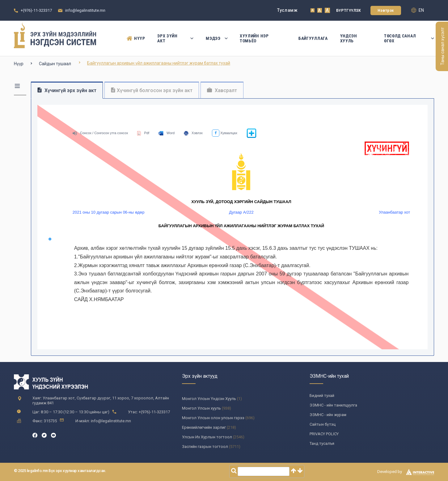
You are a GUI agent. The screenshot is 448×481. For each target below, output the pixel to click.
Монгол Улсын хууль (201, 408)
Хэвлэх (193, 133)
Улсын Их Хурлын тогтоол (207, 437)
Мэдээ (217, 38)
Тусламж (287, 10)
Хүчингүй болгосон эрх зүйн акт (152, 90)
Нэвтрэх (386, 11)
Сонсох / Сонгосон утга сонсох (100, 133)
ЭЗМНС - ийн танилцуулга (333, 405)
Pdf (143, 133)
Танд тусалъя (322, 443)
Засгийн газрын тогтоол (205, 447)
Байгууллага (313, 38)
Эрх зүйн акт (175, 38)
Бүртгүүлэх (349, 11)
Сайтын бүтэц (323, 424)
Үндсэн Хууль (349, 38)
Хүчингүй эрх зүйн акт (67, 90)
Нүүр (136, 38)
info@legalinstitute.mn (85, 10)
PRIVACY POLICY (324, 434)
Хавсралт (222, 90)
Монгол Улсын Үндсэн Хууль (209, 399)
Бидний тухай (322, 396)
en (418, 10)
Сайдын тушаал (55, 64)
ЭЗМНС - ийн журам (328, 415)
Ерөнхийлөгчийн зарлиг (204, 427)
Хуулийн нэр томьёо (254, 38)
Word (167, 133)
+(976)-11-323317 (36, 10)
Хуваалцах (225, 133)
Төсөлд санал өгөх (409, 38)
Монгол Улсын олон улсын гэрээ (213, 418)
